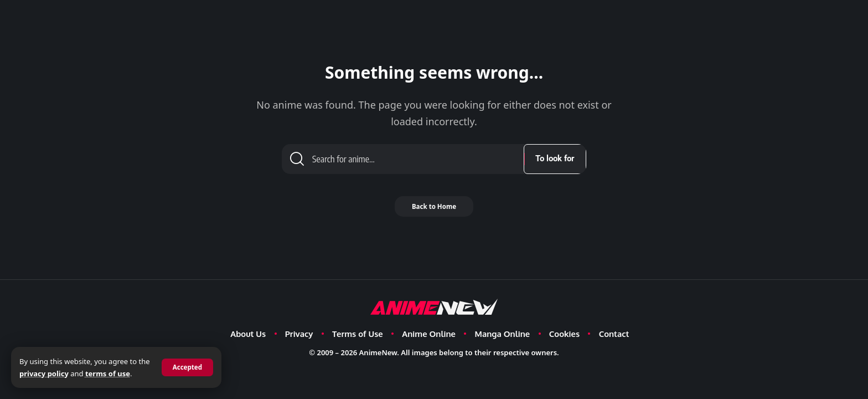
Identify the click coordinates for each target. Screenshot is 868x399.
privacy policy (57, 374)
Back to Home (434, 211)
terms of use (120, 374)
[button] (187, 367)
